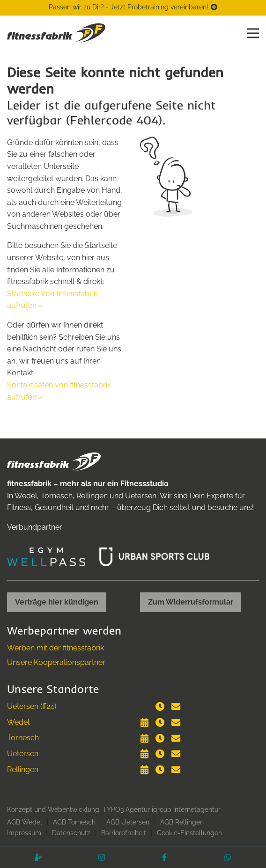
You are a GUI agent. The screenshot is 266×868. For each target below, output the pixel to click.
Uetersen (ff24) (32, 706)
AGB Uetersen (128, 822)
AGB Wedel (25, 822)
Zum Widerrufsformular (191, 602)
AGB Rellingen (182, 822)
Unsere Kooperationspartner (56, 662)
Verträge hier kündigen (57, 602)
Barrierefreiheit (124, 833)
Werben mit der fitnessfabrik (55, 648)
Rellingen (23, 770)
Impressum (24, 833)
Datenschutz (71, 833)
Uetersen (23, 754)
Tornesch (23, 738)
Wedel (18, 722)
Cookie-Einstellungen (189, 833)
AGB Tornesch (74, 822)
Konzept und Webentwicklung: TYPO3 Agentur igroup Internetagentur (114, 810)
